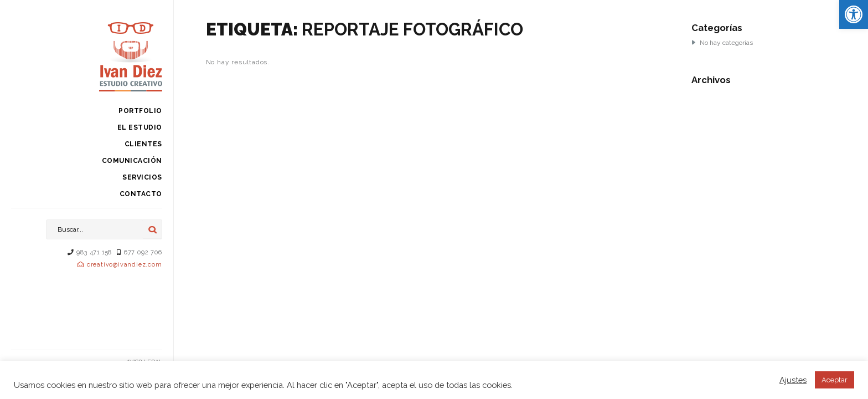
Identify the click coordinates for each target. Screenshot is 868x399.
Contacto (141, 194)
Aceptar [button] (835, 380)
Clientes (143, 144)
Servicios (142, 177)
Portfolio (140, 111)
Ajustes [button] (793, 380)
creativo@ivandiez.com (125, 265)
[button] (854, 14)
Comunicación (132, 161)
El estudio (140, 127)
